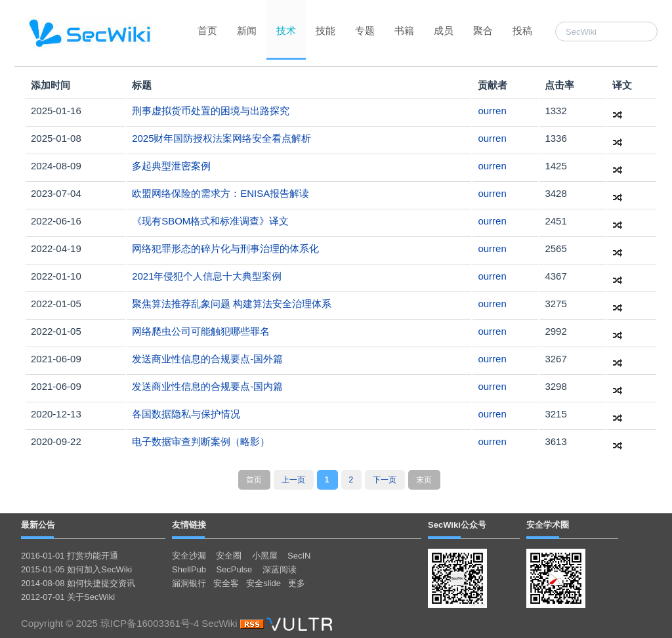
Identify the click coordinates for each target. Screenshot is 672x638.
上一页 (293, 480)
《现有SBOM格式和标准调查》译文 (210, 221)
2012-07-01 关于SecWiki (68, 597)
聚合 (483, 31)
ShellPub (189, 569)
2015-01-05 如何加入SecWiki (76, 569)
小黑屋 (265, 556)
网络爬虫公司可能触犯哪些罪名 (201, 331)
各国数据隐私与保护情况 (186, 414)
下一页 (385, 480)
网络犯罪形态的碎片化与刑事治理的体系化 (225, 248)
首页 (207, 31)
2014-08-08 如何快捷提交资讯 (78, 583)
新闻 (247, 31)
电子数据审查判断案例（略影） (201, 441)
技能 (325, 31)
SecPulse (234, 569)
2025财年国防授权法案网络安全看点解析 (221, 138)
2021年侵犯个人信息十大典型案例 (207, 276)
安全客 (226, 583)
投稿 (522, 31)
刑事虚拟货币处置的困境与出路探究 (211, 111)
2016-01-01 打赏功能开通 (70, 556)
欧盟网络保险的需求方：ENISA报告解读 (220, 193)
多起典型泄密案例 (171, 166)
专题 (365, 31)
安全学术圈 (548, 525)
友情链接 (189, 525)
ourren (492, 111)
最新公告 (38, 525)
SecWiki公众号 (457, 525)
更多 (297, 583)
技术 (286, 31)
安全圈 (229, 556)
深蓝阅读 (280, 569)
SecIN (299, 556)
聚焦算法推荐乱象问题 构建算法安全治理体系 (232, 304)
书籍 (404, 31)
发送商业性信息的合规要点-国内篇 (207, 386)
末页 (424, 480)
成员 (444, 31)
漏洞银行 (189, 583)
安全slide (263, 583)
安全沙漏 (189, 556)
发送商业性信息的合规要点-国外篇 (207, 359)
